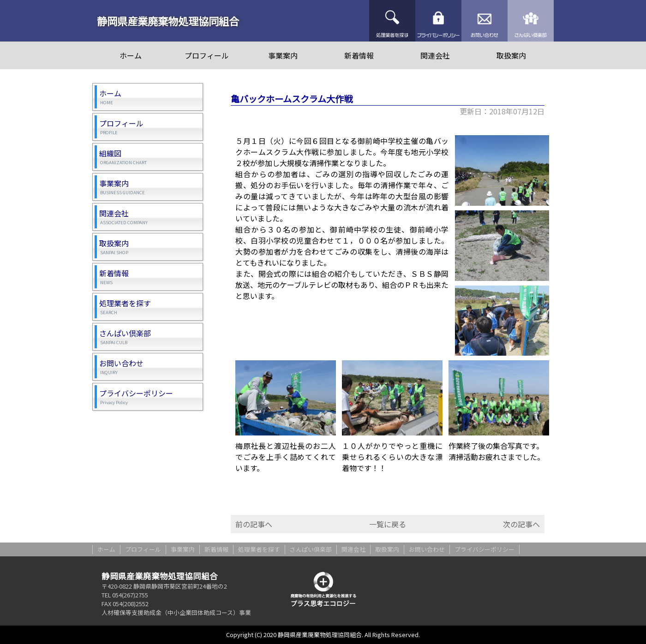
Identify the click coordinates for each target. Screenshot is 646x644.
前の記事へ (254, 524)
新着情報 (359, 55)
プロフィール (207, 55)
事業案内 (283, 55)
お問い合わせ (484, 21)
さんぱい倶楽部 (531, 21)
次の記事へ (521, 524)
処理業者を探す (392, 21)
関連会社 (435, 55)
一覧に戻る (388, 524)
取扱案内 (511, 55)
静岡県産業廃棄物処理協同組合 (168, 21)
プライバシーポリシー (438, 21)
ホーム (131, 55)
